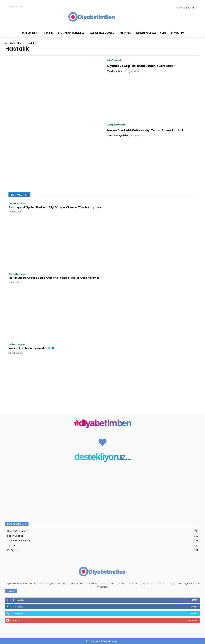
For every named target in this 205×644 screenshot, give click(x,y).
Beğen (195, 600)
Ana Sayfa (10, 43)
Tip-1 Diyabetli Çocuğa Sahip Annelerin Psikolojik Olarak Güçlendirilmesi (54, 278)
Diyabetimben (115, 71)
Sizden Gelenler (17, 345)
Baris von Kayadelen (118, 135)
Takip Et (193, 607)
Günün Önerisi (115, 60)
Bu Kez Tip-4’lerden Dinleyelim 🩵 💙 (31, 348)
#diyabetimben (103, 424)
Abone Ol (193, 620)
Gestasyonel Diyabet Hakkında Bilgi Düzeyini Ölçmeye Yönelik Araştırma (55, 207)
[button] (186, 8)
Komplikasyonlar (116, 125)
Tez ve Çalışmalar (18, 204)
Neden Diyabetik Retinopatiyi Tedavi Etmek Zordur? (145, 130)
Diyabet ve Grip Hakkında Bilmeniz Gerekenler (141, 66)
